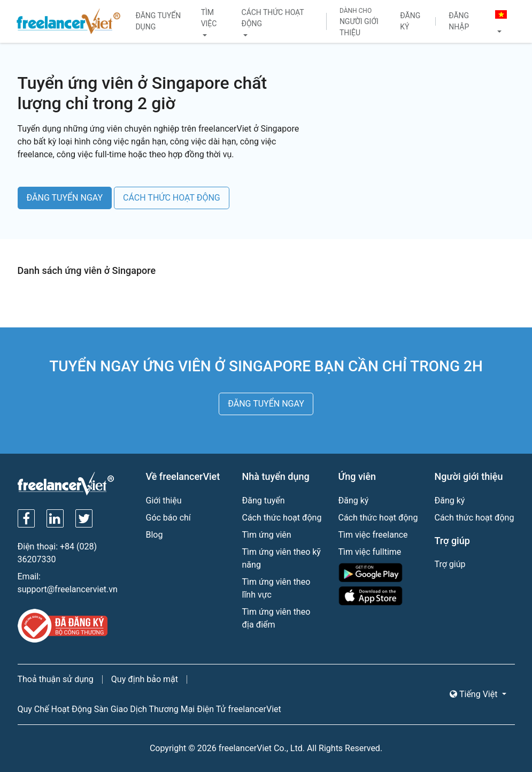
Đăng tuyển (264, 500)
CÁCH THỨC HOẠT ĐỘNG (172, 198)
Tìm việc (209, 18)
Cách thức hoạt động (273, 18)
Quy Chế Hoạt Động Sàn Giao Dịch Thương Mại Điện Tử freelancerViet (149, 709)
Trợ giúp (450, 564)
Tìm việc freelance (373, 535)
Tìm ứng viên (267, 535)
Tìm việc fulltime (370, 552)
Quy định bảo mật (145, 679)
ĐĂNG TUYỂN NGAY (65, 198)
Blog (155, 535)
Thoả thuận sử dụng (56, 679)
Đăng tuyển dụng (158, 21)
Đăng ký (410, 21)
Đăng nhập (459, 21)
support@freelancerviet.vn (68, 589)
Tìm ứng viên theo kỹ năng (282, 558)
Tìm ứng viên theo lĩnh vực (276, 588)
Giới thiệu (164, 500)
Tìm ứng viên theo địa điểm (276, 618)
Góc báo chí (168, 518)
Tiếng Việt (475, 694)
